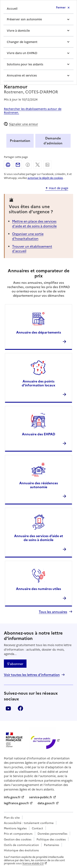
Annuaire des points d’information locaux (38, 383)
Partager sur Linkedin (47, 165)
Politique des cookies (51, 839)
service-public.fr (41, 797)
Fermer (61, 7)
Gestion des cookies (18, 839)
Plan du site (12, 817)
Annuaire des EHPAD (39, 434)
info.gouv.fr (12, 797)
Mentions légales (15, 828)
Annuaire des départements (39, 332)
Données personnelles (52, 833)
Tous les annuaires (53, 612)
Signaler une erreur (24, 124)
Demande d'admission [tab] (53, 140)
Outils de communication (21, 845)
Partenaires (52, 845)
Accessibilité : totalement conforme (29, 823)
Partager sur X (38, 165)
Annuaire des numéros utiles (38, 589)
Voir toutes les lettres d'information (32, 675)
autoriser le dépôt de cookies (45, 178)
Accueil (12, 8)
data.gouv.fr (46, 803)
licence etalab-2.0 (33, 863)
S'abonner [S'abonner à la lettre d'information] (15, 664)
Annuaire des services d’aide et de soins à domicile (39, 538)
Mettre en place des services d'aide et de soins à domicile (34, 223)
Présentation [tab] (20, 140)
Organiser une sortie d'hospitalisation (28, 236)
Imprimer (8, 165)
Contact (37, 828)
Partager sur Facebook (28, 165)
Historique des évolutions (21, 850)
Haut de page (59, 188)
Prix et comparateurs (18, 833)
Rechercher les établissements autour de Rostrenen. (33, 111)
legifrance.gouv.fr (16, 803)
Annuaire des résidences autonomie (39, 485)
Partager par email (18, 165)
